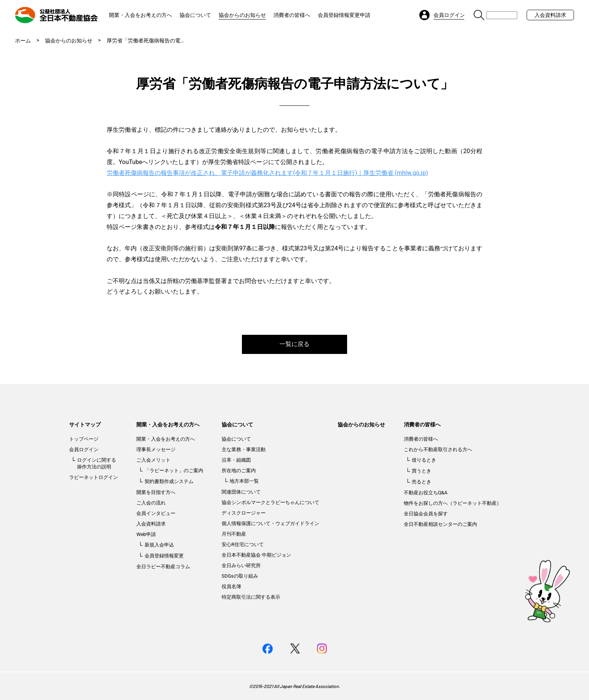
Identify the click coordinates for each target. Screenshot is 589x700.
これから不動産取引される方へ (438, 449)
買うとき (421, 471)
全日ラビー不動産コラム (163, 567)
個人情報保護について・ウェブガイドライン (270, 523)
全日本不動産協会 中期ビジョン (256, 555)
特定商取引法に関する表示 (251, 597)
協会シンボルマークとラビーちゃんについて (270, 502)
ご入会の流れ (151, 503)
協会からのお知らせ (242, 15)
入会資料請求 (550, 15)
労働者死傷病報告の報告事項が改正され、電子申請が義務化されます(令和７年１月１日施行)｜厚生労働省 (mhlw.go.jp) (267, 173)
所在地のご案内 (239, 470)
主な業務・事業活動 (244, 449)
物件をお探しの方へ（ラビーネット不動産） (453, 503)
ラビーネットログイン (94, 477)
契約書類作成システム (169, 481)
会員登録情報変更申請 (344, 15)
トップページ (84, 439)
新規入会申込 (159, 545)
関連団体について (241, 492)
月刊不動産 (234, 534)
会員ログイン (84, 449)
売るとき (421, 482)
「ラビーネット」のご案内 (174, 470)
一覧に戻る (294, 344)
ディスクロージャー (244, 513)
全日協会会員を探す (426, 514)
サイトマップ (85, 425)
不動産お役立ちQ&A (426, 493)
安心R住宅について (243, 544)
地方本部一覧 (244, 481)
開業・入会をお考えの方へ (140, 15)
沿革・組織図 (236, 460)
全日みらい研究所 (241, 565)
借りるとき (424, 460)
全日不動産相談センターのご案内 (440, 524)
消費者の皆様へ (292, 15)
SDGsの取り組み (240, 576)
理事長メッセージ (156, 449)
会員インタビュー (156, 513)
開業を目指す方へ (156, 492)
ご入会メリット (153, 460)
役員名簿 (231, 586)
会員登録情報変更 (164, 556)
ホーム (23, 41)
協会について (195, 15)
